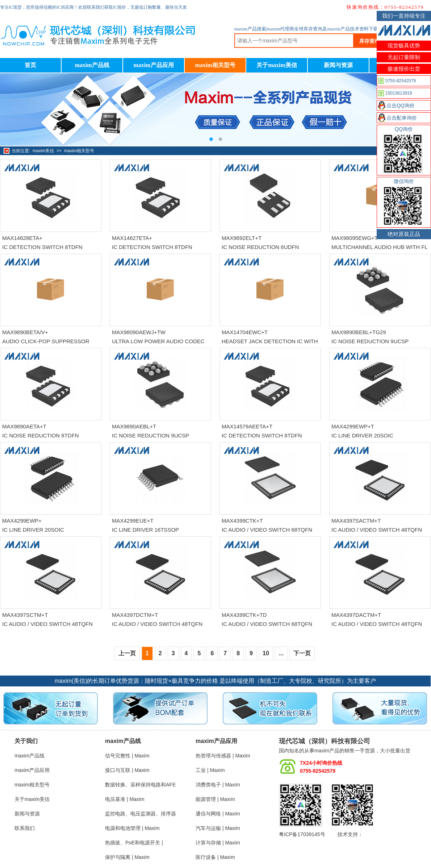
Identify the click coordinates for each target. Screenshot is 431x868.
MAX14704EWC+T (245, 332)
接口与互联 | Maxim (127, 770)
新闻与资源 (338, 65)
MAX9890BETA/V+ (25, 332)
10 (266, 653)
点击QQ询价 (401, 105)
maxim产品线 (92, 65)
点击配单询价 (402, 118)
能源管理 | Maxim (215, 799)
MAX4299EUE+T (133, 521)
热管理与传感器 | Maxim (223, 756)
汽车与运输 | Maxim (218, 828)
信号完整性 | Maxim (127, 756)
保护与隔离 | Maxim (127, 857)
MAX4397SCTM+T (25, 615)
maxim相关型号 (215, 65)
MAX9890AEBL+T (134, 426)
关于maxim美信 (277, 65)
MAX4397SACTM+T (356, 521)
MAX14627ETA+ (132, 238)
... (281, 653)
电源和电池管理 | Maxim (132, 828)
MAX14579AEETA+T (247, 426)
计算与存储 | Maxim (218, 843)
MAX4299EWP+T (353, 426)
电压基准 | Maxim (125, 799)
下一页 (302, 653)
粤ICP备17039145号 (302, 834)
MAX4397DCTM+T (135, 615)
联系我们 (25, 828)
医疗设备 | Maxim (215, 857)
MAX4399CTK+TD (244, 615)
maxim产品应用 (153, 65)
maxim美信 (43, 151)
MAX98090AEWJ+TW (139, 332)
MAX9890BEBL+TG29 (359, 332)
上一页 (127, 653)
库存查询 (369, 41)
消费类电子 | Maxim (218, 785)
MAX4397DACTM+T (356, 615)
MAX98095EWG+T (355, 238)
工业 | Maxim (210, 770)
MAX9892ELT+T (242, 238)
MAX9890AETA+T (24, 426)
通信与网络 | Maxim (218, 814)
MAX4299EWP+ (22, 521)
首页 (30, 65)
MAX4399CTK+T (242, 521)
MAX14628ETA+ (22, 238)
